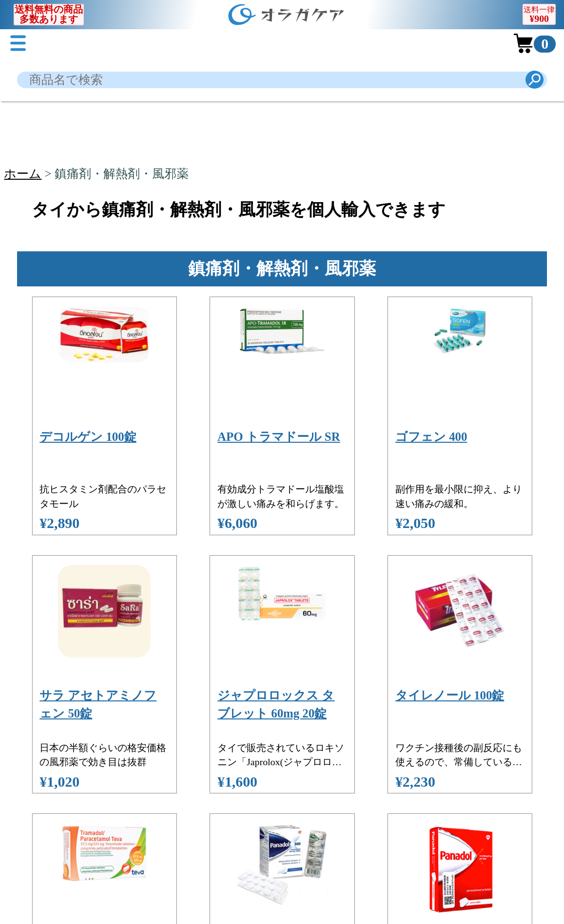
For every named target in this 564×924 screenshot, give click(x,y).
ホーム (23, 174)
